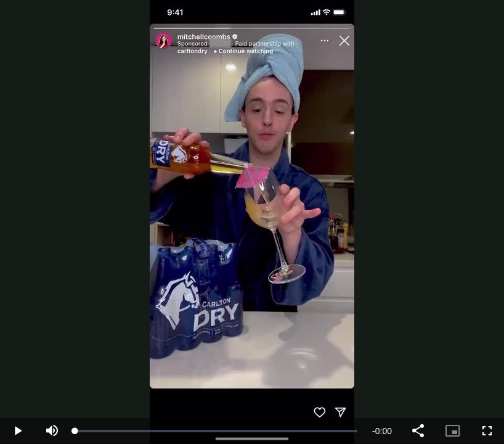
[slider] (216, 431)
